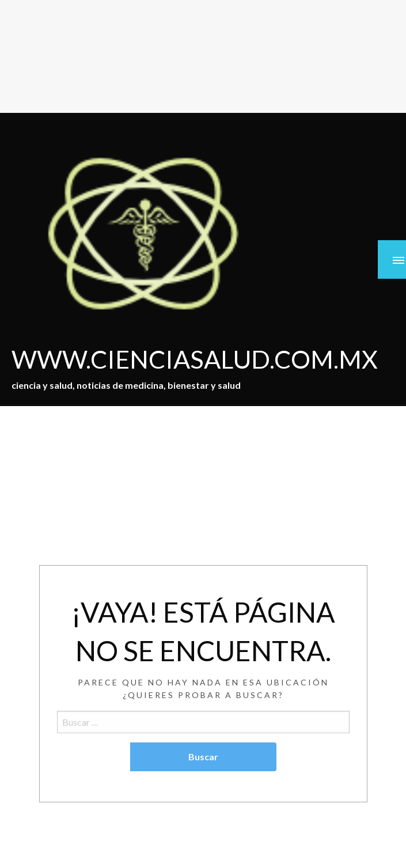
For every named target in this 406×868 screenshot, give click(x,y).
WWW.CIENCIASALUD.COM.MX (195, 359)
